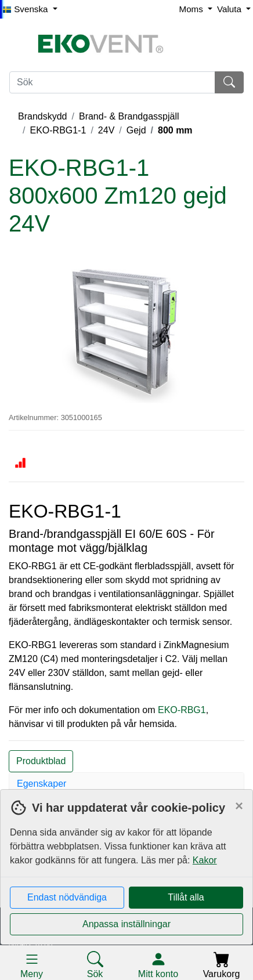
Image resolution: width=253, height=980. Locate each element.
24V (106, 130)
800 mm (175, 130)
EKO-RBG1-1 (58, 130)
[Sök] (112, 82)
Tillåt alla (186, 897)
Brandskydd (43, 116)
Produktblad (41, 761)
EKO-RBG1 (181, 710)
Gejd (136, 130)
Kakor (205, 860)
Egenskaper (41, 784)
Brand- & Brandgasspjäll (129, 116)
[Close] (239, 806)
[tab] (126, 784)
